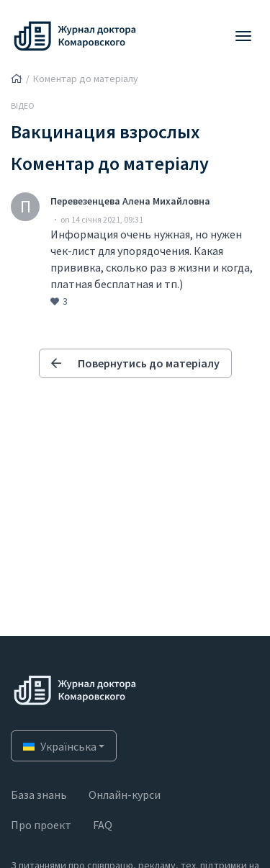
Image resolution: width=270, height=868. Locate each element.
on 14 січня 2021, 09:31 (102, 219)
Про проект (41, 825)
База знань (39, 795)
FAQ (103, 825)
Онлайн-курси (125, 795)
